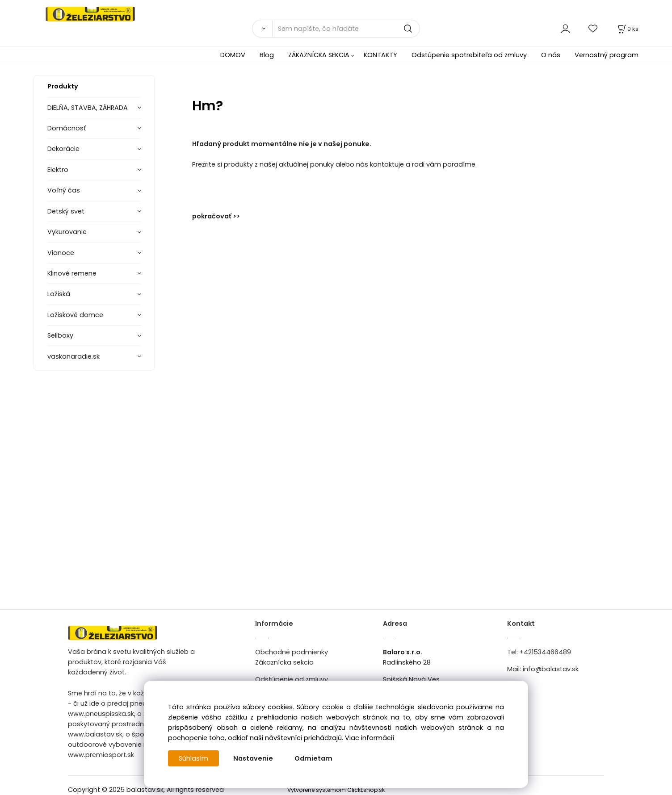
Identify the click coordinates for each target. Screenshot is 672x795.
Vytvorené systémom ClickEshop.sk (336, 790)
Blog (267, 55)
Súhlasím (193, 758)
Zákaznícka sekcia (284, 662)
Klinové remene (72, 273)
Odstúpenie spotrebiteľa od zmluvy (469, 55)
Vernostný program (607, 55)
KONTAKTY (380, 55)
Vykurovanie (67, 232)
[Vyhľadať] (262, 29)
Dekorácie (63, 149)
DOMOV (233, 55)
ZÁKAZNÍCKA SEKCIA (319, 55)
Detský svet (66, 211)
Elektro (58, 170)
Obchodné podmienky (292, 652)
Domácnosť (67, 128)
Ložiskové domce (75, 315)
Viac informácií (370, 738)
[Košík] (627, 29)
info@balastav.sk (551, 669)
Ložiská (59, 294)
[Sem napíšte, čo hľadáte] (346, 29)
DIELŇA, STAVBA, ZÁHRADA (88, 108)
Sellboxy (60, 335)
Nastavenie (253, 758)
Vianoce (61, 253)
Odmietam (313, 758)
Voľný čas (64, 190)
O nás (551, 55)
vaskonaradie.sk (73, 356)
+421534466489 (545, 652)
